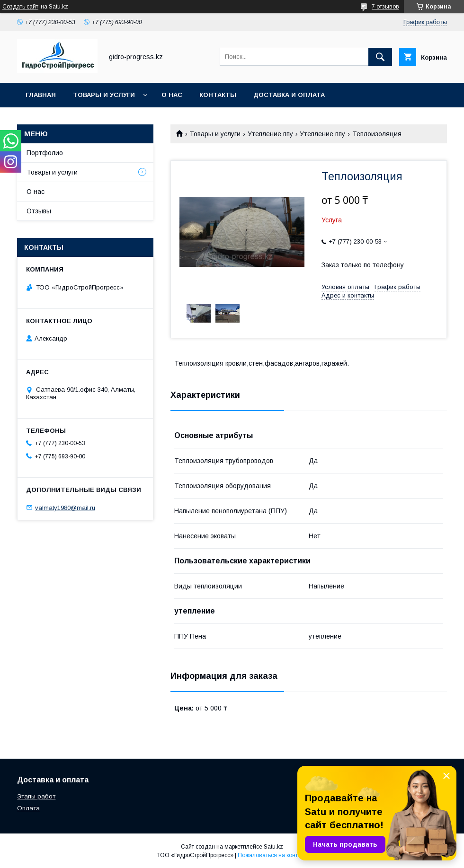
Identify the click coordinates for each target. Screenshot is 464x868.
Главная (41, 95)
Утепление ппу (270, 134)
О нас (172, 95)
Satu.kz (273, 847)
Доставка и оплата (289, 95)
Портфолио (45, 153)
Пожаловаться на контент (272, 855)
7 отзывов (385, 7)
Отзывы (39, 211)
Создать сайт (20, 7)
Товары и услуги (104, 95)
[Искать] (380, 57)
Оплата (28, 808)
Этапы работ (36, 796)
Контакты (218, 95)
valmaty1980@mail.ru (65, 507)
